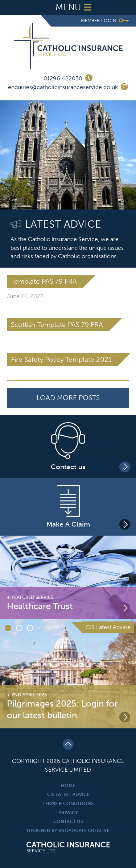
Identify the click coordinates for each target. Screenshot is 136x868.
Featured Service (33, 597)
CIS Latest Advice (68, 794)
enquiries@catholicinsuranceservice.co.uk (63, 87)
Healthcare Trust (40, 606)
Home (68, 786)
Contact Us (68, 821)
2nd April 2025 (29, 695)
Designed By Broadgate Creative (68, 830)
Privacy (68, 813)
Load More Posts (68, 398)
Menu (75, 7)
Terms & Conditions (68, 803)
